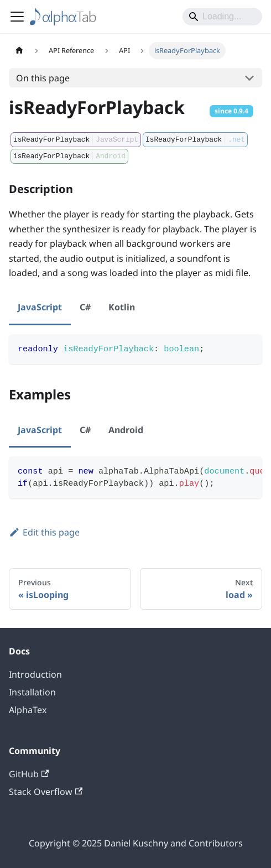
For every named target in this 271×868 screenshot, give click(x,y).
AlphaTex (28, 710)
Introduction (35, 674)
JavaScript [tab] (40, 307)
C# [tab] (85, 307)
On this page (43, 78)
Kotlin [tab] (122, 307)
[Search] (222, 17)
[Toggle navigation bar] (17, 17)
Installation (32, 692)
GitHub (29, 774)
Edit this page (44, 532)
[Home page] (19, 51)
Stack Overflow (46, 792)
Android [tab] (126, 430)
